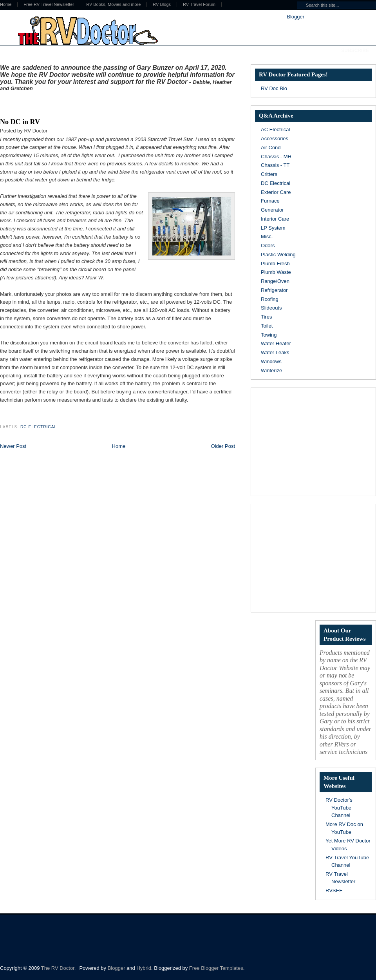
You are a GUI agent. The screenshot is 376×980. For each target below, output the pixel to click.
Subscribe (355, 51)
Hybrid (144, 968)
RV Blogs (162, 5)
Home (119, 446)
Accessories (275, 139)
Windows (271, 361)
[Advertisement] (92, 103)
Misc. (267, 236)
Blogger (295, 17)
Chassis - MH (276, 157)
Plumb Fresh (275, 264)
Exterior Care (276, 192)
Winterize (271, 370)
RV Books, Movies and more (113, 5)
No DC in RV (20, 122)
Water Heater (276, 343)
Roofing (270, 299)
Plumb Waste (276, 272)
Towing (269, 335)
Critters (269, 174)
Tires (266, 317)
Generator (272, 210)
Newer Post (13, 446)
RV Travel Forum (199, 5)
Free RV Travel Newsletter (49, 5)
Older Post (223, 446)
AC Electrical (275, 130)
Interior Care (275, 219)
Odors (268, 245)
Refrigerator (274, 290)
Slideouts (271, 308)
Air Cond (271, 148)
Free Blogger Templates (216, 968)
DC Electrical (39, 427)
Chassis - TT (275, 165)
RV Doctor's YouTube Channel (339, 808)
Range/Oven (275, 281)
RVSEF (334, 890)
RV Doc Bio (274, 88)
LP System (273, 228)
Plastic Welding (278, 255)
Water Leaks (275, 352)
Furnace (270, 201)
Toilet (267, 326)
